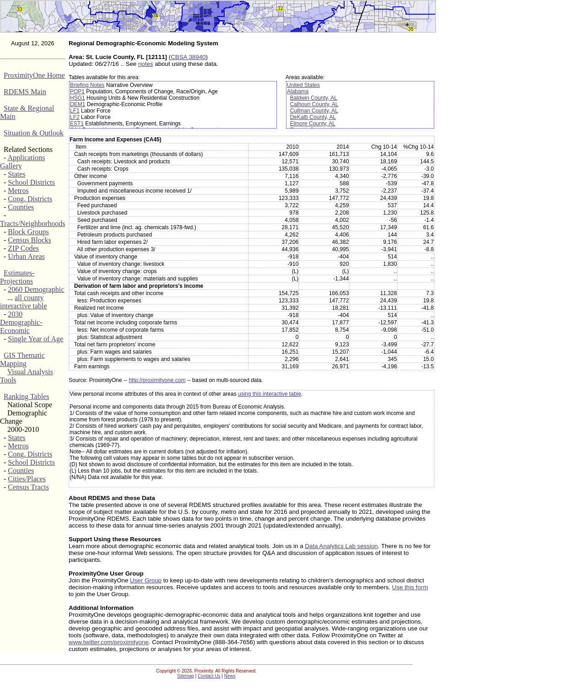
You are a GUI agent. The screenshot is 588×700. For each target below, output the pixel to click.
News (230, 676)
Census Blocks (30, 240)
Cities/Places (27, 479)
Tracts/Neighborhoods (33, 223)
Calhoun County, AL (314, 104)
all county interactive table (24, 302)
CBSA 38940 (188, 57)
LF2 (75, 117)
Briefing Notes (87, 85)
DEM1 (78, 104)
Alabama (298, 92)
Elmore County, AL (313, 124)
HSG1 (78, 98)
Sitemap (186, 676)
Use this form (410, 587)
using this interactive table (270, 394)
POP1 (77, 92)
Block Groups (28, 232)
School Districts (31, 182)
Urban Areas (26, 256)
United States (303, 85)
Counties (21, 207)
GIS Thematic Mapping (22, 359)
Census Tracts (28, 487)
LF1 (75, 111)
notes (146, 64)
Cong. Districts (30, 199)
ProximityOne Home (34, 75)
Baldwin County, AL (314, 98)
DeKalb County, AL (313, 117)
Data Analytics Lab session (341, 546)
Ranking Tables (26, 396)
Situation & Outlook (34, 133)
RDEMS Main (25, 92)
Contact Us (209, 676)
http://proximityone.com (157, 380)
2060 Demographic (36, 289)
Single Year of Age (35, 339)
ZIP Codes (23, 248)
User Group (146, 580)
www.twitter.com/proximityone (109, 642)
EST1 (77, 124)
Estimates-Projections (17, 277)
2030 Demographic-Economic (21, 322)
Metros (18, 191)
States (16, 174)
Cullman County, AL (314, 111)
